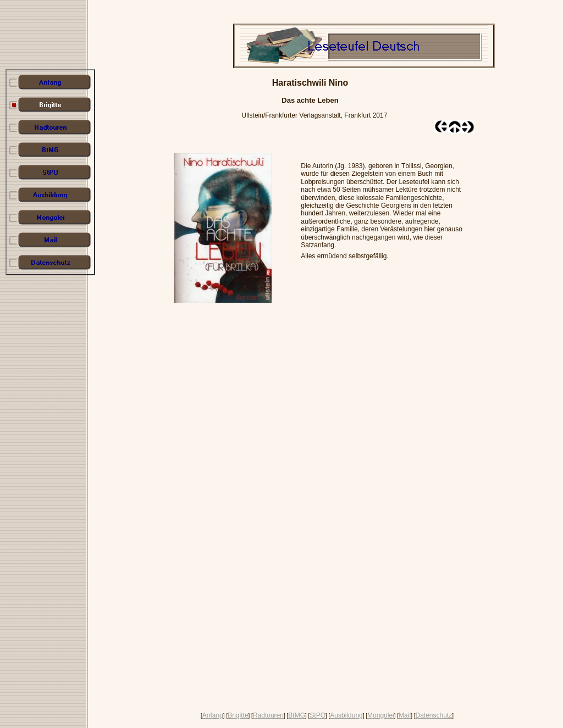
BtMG (297, 715)
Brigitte (238, 715)
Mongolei (381, 715)
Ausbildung (346, 715)
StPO (318, 715)
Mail (405, 715)
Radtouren (268, 715)
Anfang (213, 715)
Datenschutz (434, 715)
